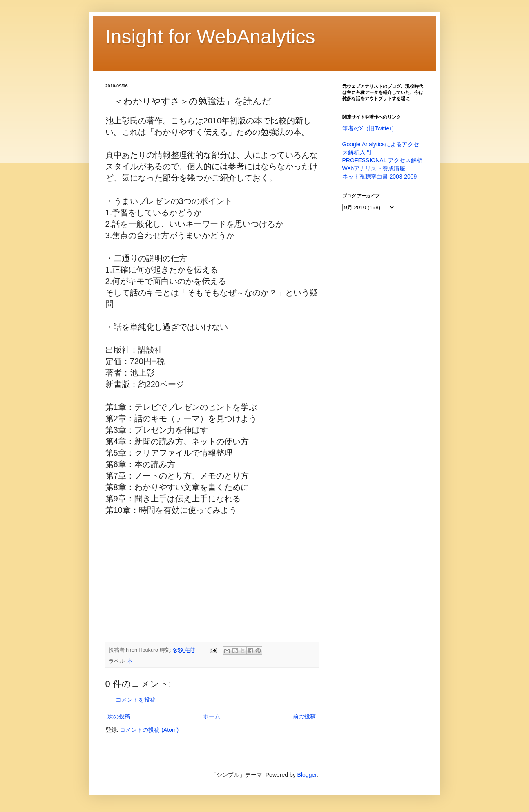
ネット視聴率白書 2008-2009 (380, 177)
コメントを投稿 (136, 700)
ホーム (212, 716)
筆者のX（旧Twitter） (370, 128)
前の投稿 (304, 716)
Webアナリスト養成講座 (374, 168)
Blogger (307, 775)
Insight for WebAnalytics (210, 37)
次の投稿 (119, 716)
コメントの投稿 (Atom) (149, 730)
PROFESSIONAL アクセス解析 (382, 160)
